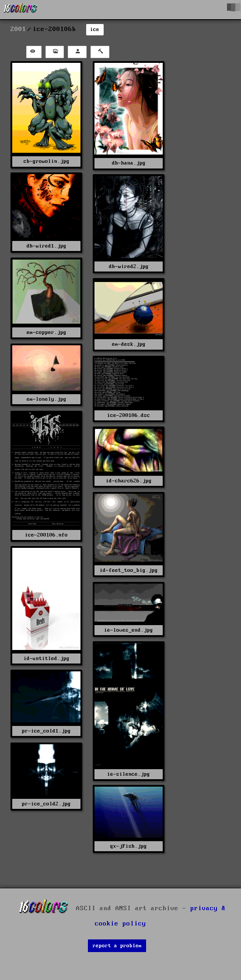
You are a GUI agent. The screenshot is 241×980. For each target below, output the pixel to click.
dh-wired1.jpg (47, 246)
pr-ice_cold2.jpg (46, 804)
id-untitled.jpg (47, 658)
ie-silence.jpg (129, 774)
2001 (18, 29)
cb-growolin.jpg (47, 161)
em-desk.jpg (129, 344)
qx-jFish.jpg (129, 846)
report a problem (117, 946)
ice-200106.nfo (46, 535)
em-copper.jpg (47, 332)
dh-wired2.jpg (129, 266)
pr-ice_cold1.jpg (46, 731)
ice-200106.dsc (129, 415)
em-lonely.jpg (47, 399)
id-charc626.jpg (129, 481)
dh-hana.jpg (129, 163)
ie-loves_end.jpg (129, 630)
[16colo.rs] (21, 10)
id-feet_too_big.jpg (129, 570)
